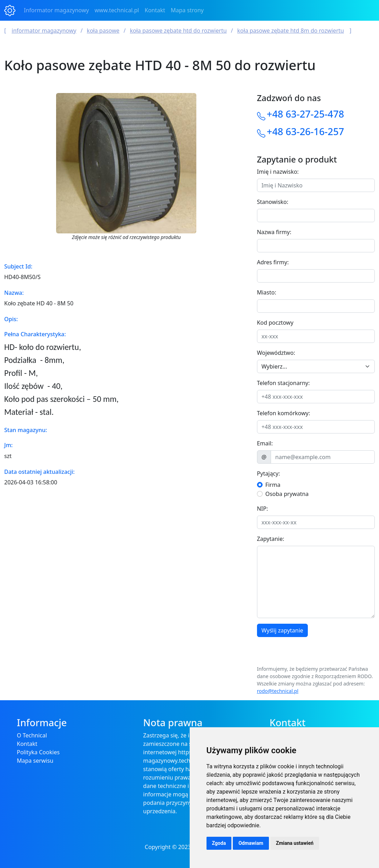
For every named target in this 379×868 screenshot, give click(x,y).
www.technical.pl (117, 10)
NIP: (263, 509)
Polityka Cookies (38, 752)
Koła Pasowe (103, 31)
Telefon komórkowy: (284, 413)
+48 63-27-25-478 (306, 114)
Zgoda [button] (219, 843)
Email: (265, 443)
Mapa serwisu (35, 761)
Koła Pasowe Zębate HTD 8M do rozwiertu (291, 31)
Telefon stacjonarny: (283, 383)
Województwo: (276, 353)
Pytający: (269, 473)
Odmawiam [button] (251, 843)
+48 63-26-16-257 (306, 131)
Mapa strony (187, 10)
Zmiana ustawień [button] (295, 843)
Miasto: (267, 292)
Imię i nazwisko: (278, 172)
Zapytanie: (271, 539)
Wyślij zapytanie (282, 630)
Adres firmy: (273, 262)
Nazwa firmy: (274, 232)
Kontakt (155, 10)
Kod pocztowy (275, 323)
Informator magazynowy (56, 10)
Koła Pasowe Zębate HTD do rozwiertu (178, 31)
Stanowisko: (273, 202)
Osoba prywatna (287, 494)
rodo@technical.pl (278, 691)
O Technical (32, 735)
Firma (273, 485)
